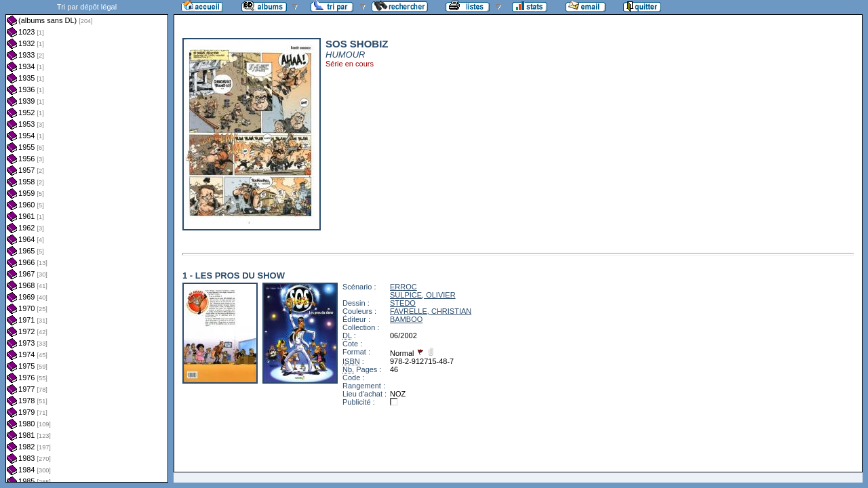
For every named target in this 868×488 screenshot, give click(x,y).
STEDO (403, 303)
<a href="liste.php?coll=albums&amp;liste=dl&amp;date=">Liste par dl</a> (87, 241)
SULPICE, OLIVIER (423, 295)
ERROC (403, 287)
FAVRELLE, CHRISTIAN (431, 311)
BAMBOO (406, 319)
